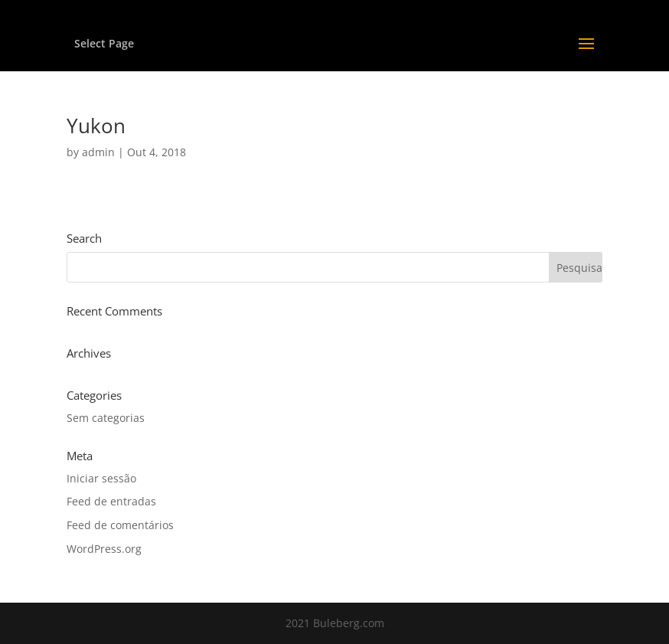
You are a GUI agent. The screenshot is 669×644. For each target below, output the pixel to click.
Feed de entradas (111, 501)
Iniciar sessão (101, 478)
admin (98, 152)
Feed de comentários (120, 525)
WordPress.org (104, 549)
